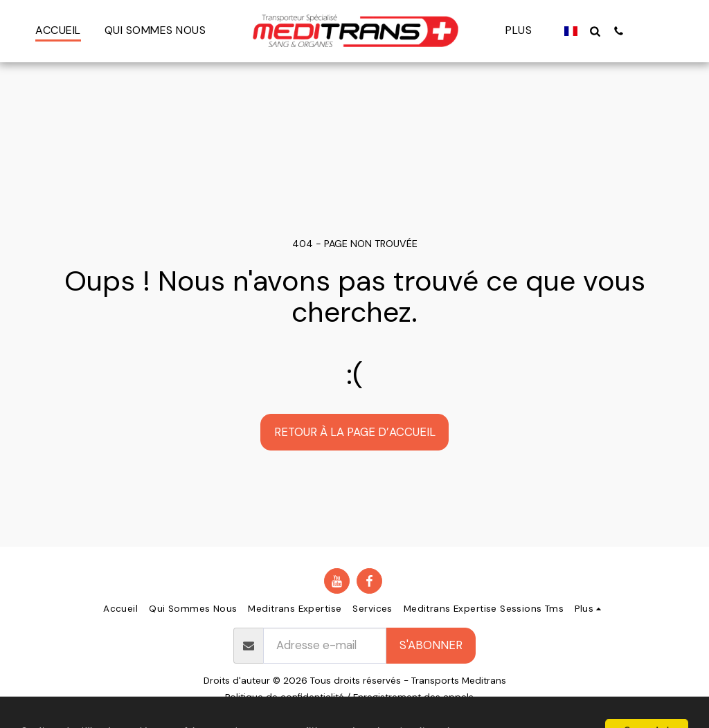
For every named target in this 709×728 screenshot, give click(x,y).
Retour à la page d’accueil (355, 432)
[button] (589, 31)
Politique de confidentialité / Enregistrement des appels (349, 697)
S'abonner (431, 645)
